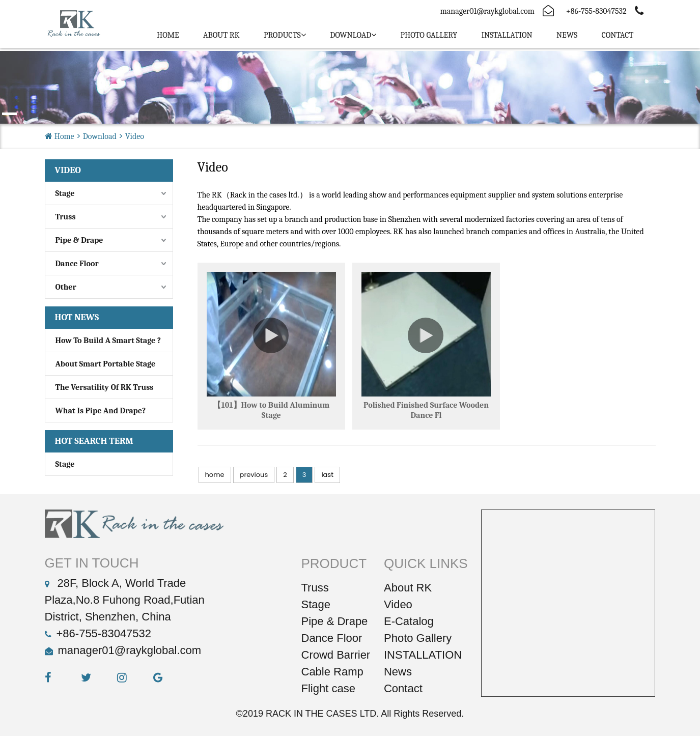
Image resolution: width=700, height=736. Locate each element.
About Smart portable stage (106, 364)
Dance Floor (77, 264)
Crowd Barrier (336, 655)
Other (66, 287)
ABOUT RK (221, 35)
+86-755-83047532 (104, 633)
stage (65, 464)
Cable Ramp (332, 672)
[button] (10, 114)
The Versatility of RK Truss (105, 387)
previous (254, 475)
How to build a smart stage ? (108, 341)
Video (135, 136)
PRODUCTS (282, 35)
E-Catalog (409, 621)
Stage (65, 193)
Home (168, 35)
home (215, 475)
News (567, 35)
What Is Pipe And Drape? (101, 411)
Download (351, 35)
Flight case (328, 688)
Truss (66, 217)
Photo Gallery (418, 638)
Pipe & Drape (79, 240)
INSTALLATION (507, 35)
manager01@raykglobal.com (487, 11)
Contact (617, 35)
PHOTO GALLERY (429, 35)
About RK (408, 588)
